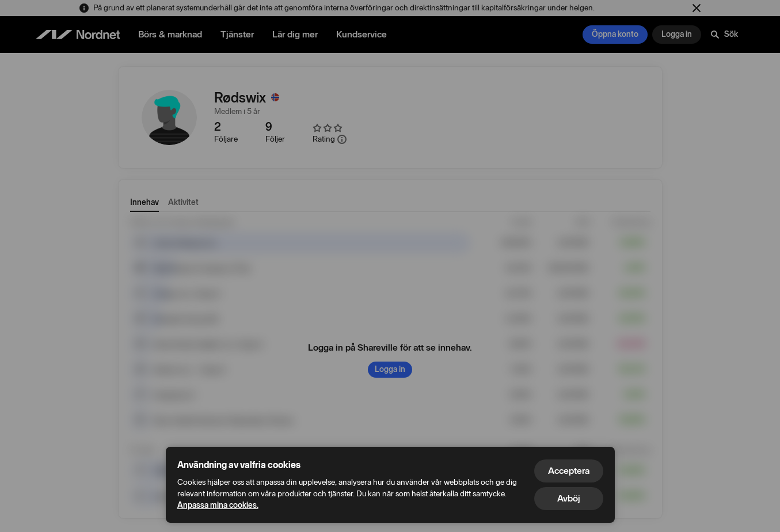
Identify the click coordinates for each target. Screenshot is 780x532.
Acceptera (569, 471)
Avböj (569, 498)
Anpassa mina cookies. (218, 505)
